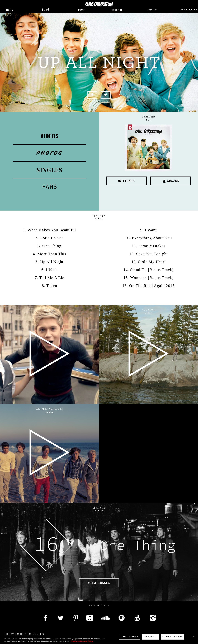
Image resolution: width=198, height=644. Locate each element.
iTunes (126, 181)
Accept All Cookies (172, 639)
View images (99, 583)
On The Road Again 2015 (152, 286)
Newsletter (189, 10)
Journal (117, 10)
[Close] (194, 639)
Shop (153, 10)
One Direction (99, 4)
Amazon (171, 181)
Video (50, 313)
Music (10, 10)
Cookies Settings (130, 639)
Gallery (99, 511)
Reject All (150, 639)
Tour (81, 10)
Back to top (99, 605)
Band (45, 10)
